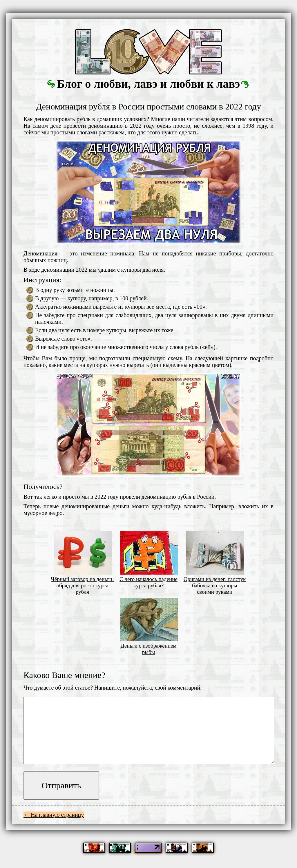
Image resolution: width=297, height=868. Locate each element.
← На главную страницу (54, 815)
